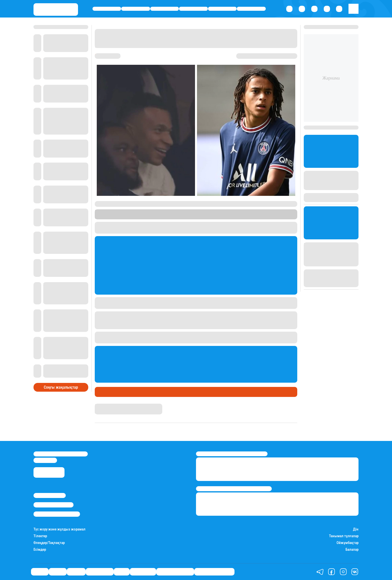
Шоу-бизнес (251, 9)
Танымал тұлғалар (344, 536)
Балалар (352, 550)
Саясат (107, 9)
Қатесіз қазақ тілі (175, 572)
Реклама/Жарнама (53, 505)
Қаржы (136, 9)
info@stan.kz (45, 460)
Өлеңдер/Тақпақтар (49, 543)
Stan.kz (175, 217)
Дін (356, 529)
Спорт (222, 9)
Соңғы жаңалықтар (61, 387)
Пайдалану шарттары (57, 514)
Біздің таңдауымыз (214, 572)
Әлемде (164, 9)
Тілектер (40, 536)
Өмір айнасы (193, 9)
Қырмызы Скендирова (115, 406)
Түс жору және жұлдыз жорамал (59, 529)
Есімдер (40, 550)
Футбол (118, 392)
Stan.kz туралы (50, 495)
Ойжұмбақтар (347, 543)
